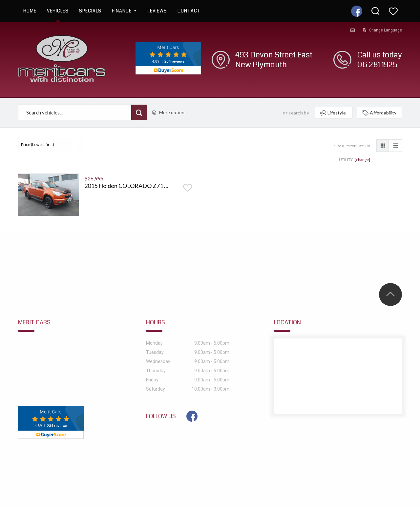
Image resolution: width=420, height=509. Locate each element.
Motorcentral (266, 477)
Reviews (157, 11)
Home (30, 11)
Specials (90, 11)
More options (169, 112)
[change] (362, 160)
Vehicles (58, 11)
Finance (124, 11)
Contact (189, 11)
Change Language (382, 30)
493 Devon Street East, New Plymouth (57, 342)
